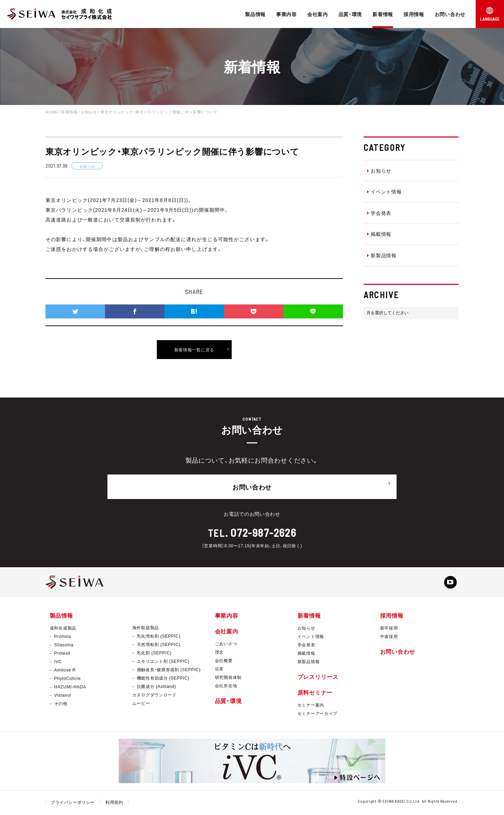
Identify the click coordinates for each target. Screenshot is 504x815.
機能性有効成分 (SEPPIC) (163, 679)
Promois (63, 638)
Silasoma (64, 646)
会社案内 (318, 14)
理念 (219, 653)
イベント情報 (384, 191)
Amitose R (65, 671)
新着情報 (383, 14)
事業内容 (286, 14)
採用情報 (414, 14)
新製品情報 (382, 255)
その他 (61, 705)
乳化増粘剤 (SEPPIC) (159, 637)
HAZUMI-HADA (70, 688)
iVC (58, 663)
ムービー (141, 704)
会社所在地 (226, 687)
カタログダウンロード (155, 696)
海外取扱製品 (146, 629)
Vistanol (63, 696)
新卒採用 (389, 629)
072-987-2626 (263, 530)
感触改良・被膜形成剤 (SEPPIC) (169, 671)
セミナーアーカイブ (317, 715)
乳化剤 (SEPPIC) (154, 654)
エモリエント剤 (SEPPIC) (163, 662)
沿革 (219, 670)
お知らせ (379, 170)
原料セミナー (315, 694)
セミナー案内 (311, 707)
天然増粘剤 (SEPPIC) (159, 646)
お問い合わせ (450, 14)
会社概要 (224, 662)
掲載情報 (379, 234)
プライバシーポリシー (73, 804)
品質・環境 (350, 14)
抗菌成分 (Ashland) (156, 688)
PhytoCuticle (68, 680)
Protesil (62, 654)
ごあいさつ (226, 645)
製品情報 (255, 14)
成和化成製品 (63, 629)
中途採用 (389, 638)
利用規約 (115, 804)
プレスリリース (318, 678)
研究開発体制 (228, 679)
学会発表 (379, 213)
